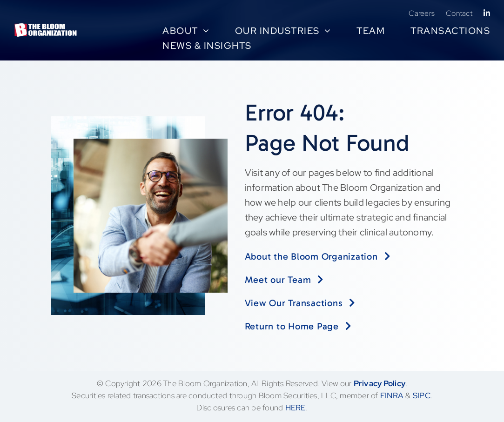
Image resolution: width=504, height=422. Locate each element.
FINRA (392, 395)
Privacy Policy (380, 383)
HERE (296, 408)
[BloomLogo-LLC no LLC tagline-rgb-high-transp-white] (46, 27)
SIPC (422, 395)
